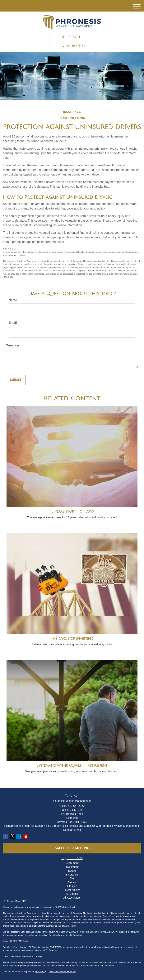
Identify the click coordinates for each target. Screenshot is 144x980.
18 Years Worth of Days (72, 511)
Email (13, 323)
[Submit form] (16, 380)
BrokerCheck (69, 907)
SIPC (59, 947)
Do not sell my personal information (65, 935)
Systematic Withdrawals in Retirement (72, 765)
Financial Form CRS (17, 901)
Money (72, 882)
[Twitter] (63, 37)
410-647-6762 (72, 46)
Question (12, 345)
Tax (72, 878)
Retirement (72, 863)
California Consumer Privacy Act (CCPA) (99, 932)
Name (13, 300)
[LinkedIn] (69, 37)
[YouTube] (74, 37)
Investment (72, 867)
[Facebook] (79, 37)
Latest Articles (72, 890)
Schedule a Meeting (72, 848)
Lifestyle (72, 886)
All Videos (72, 894)
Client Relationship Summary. (63, 972)
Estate (72, 871)
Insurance (72, 875)
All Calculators (72, 898)
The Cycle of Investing (72, 639)
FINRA (53, 947)
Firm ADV (40, 972)
